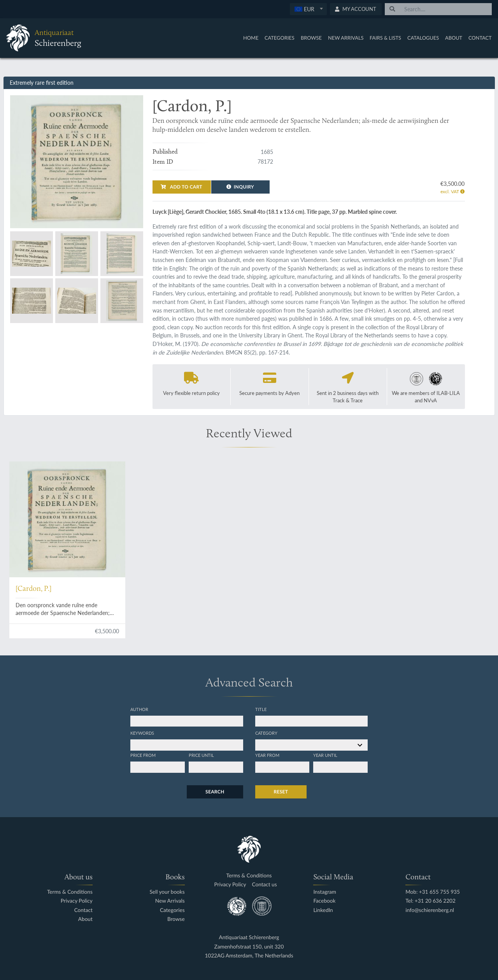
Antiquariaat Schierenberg (249, 937)
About (454, 38)
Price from (143, 755)
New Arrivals (346, 38)
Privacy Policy (77, 901)
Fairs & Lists (385, 38)
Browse (311, 38)
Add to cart (181, 187)
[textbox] (308, 9)
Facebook (324, 901)
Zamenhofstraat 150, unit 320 (249, 947)
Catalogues (423, 38)
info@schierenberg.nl (430, 910)
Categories (280, 38)
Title (261, 709)
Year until (325, 755)
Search (215, 792)
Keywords (142, 733)
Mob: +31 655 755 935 (433, 892)
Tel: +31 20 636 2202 (430, 901)
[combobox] (308, 9)
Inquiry (240, 187)
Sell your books (167, 892)
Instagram (325, 892)
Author (139, 709)
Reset (281, 792)
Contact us (265, 885)
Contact (480, 38)
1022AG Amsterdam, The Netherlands (249, 956)
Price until (201, 755)
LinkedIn (323, 910)
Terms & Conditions (70, 892)
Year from (267, 755)
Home (251, 38)
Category (266, 733)
